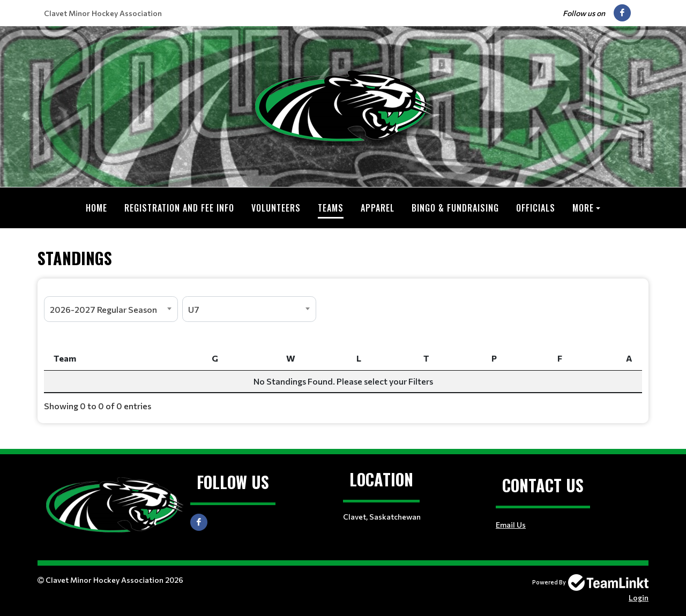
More (583, 208)
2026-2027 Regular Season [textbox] (103, 309)
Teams (331, 208)
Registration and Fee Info (179, 208)
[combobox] (111, 309)
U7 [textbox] (194, 309)
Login (639, 597)
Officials (536, 208)
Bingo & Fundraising (455, 208)
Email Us (511, 524)
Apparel (378, 208)
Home (96, 208)
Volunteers (276, 208)
